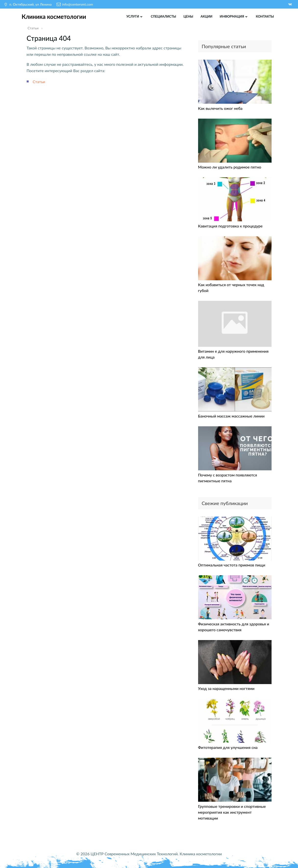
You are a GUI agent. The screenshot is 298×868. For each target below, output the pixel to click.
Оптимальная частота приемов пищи (232, 565)
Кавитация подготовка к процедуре (230, 226)
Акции (206, 16)
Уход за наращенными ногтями (226, 688)
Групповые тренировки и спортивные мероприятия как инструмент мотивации (232, 812)
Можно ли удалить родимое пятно (230, 167)
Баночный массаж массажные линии (231, 416)
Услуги (135, 16)
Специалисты (163, 16)
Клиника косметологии (54, 17)
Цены (188, 16)
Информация (234, 16)
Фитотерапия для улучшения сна (228, 747)
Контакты (265, 16)
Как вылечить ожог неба (220, 108)
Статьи (39, 82)
